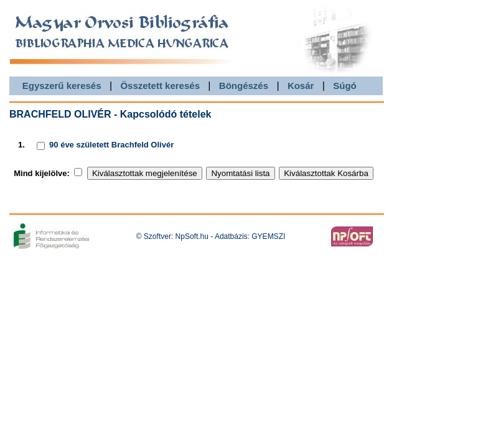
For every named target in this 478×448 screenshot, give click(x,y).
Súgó (345, 86)
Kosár (301, 86)
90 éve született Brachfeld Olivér (111, 145)
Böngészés (244, 86)
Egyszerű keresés (62, 86)
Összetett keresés (160, 86)
